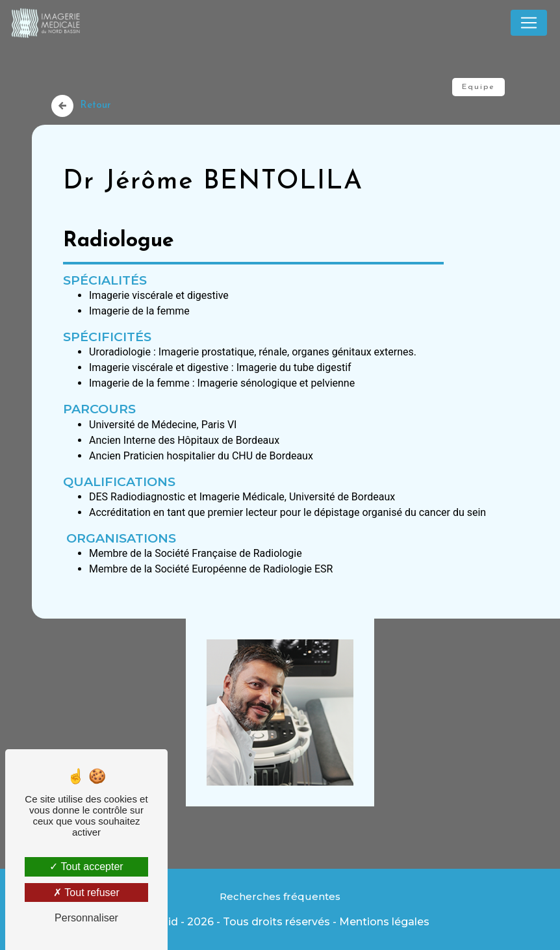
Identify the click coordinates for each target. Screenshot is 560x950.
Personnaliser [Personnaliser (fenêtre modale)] (86, 918)
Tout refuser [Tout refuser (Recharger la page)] (86, 892)
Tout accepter (86, 867)
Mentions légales (384, 922)
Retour (81, 106)
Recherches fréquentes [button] (280, 896)
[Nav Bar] (529, 23)
